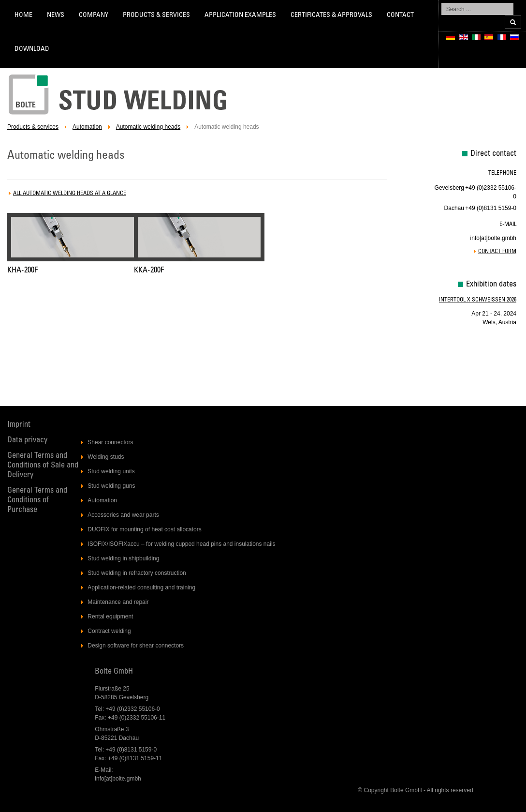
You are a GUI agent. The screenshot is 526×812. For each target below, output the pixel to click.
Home (23, 15)
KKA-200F (149, 271)
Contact (400, 15)
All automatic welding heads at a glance (70, 194)
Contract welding (109, 631)
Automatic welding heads (148, 127)
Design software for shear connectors (136, 646)
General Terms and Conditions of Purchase (37, 501)
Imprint (19, 425)
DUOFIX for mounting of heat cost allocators (144, 529)
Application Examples (240, 15)
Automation (87, 127)
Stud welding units (111, 471)
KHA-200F (22, 271)
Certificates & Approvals (331, 15)
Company (94, 15)
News (56, 15)
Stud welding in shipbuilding (123, 558)
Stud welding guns (111, 486)
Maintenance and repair (118, 602)
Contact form (497, 252)
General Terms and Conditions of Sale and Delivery (43, 466)
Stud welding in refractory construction (137, 573)
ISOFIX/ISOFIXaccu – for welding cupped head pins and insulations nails (181, 544)
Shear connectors (110, 442)
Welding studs (106, 457)
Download (32, 49)
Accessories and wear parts (123, 515)
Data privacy (27, 441)
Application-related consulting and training (141, 587)
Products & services (156, 15)
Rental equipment (110, 617)
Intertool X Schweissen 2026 (478, 300)
